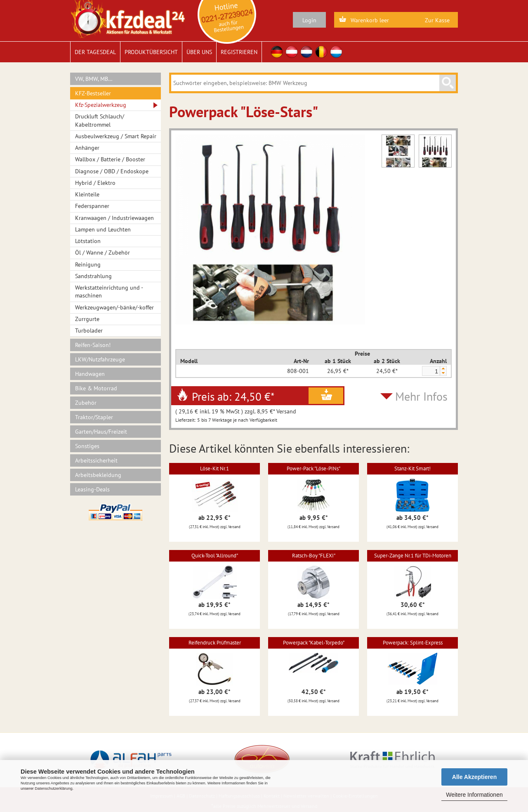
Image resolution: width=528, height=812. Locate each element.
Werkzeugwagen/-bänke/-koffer (114, 307)
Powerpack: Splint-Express (413, 643)
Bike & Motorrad (96, 388)
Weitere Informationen (474, 795)
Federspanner (92, 206)
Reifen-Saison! (93, 345)
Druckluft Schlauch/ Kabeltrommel (100, 120)
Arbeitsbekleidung (98, 475)
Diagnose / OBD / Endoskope (112, 171)
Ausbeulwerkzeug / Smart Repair (116, 136)
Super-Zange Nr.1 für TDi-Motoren (413, 556)
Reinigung (88, 264)
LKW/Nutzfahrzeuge (100, 359)
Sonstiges (87, 446)
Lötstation (88, 241)
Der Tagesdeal (95, 52)
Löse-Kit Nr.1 (214, 469)
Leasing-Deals (92, 489)
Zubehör (86, 403)
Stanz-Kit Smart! (412, 469)
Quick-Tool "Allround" (215, 556)
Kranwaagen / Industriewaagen (114, 218)
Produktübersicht (151, 52)
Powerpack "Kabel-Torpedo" (314, 643)
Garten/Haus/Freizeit (101, 432)
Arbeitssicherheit (96, 460)
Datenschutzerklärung (53, 788)
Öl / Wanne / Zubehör (103, 253)
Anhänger (87, 148)
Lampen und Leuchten (103, 229)
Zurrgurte (87, 319)
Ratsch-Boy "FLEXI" (314, 556)
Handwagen (90, 374)
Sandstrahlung (93, 276)
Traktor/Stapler (94, 417)
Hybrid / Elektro (95, 183)
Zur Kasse (437, 20)
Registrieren (239, 52)
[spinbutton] (431, 371)
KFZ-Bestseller (93, 93)
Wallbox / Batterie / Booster (110, 159)
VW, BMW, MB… (94, 79)
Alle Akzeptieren (474, 777)
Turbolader (89, 330)
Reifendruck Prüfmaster (215, 643)
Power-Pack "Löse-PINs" (313, 469)
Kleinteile (87, 194)
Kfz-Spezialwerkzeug (101, 105)
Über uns (199, 52)
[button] (443, 369)
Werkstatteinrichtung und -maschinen (109, 292)
